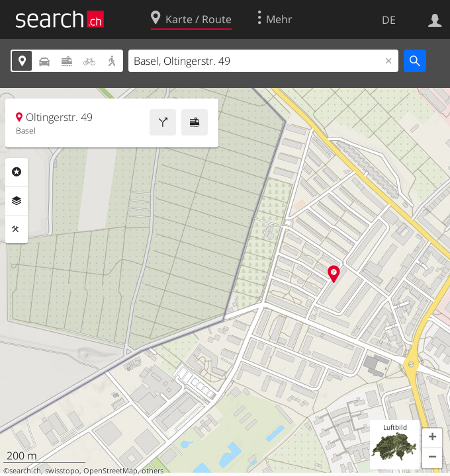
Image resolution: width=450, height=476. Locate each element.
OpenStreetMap (111, 471)
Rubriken (17, 172)
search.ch (25, 471)
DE (389, 20)
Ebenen (17, 201)
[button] (432, 438)
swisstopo (62, 471)
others (153, 471)
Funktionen (17, 229)
